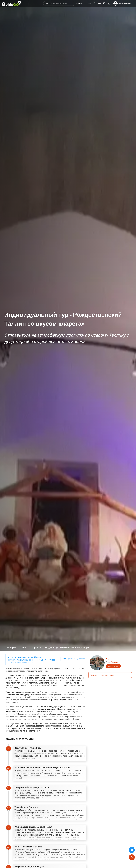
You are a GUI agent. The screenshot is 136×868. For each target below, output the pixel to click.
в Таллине (113, 662)
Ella (107, 659)
